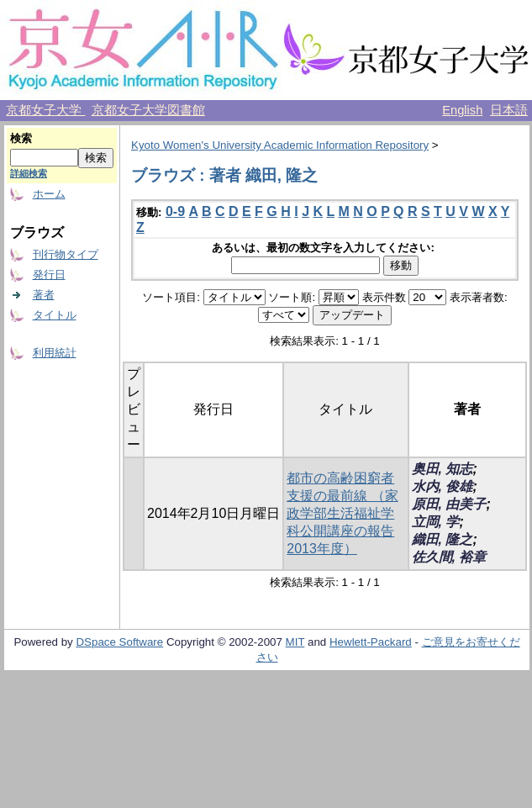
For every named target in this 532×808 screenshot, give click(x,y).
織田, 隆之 (442, 539)
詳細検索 (29, 173)
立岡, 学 (436, 522)
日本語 (509, 110)
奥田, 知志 (442, 469)
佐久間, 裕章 (449, 557)
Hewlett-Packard (371, 642)
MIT (295, 642)
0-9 (175, 211)
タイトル (55, 315)
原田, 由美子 (449, 504)
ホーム (49, 194)
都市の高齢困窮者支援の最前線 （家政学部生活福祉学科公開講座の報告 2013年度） (342, 513)
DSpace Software (119, 642)
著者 (44, 295)
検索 (21, 138)
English (462, 110)
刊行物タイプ (66, 254)
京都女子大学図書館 (148, 110)
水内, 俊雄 (442, 486)
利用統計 (55, 353)
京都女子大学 (45, 110)
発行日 (49, 275)
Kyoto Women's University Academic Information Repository (280, 145)
